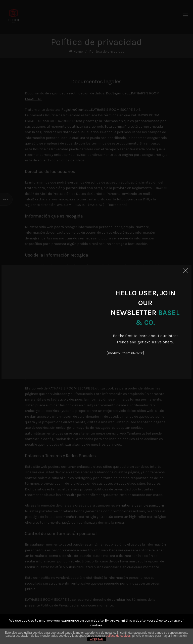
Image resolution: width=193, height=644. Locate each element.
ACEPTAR (96, 639)
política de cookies (118, 636)
